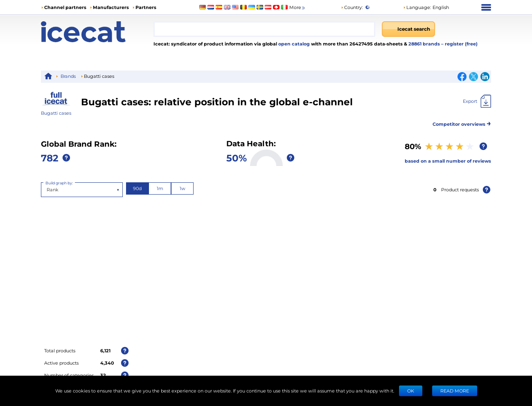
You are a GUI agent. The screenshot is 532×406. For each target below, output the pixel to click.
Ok (411, 391)
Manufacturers (111, 7)
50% (237, 158)
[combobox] (264, 29)
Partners (146, 7)
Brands (68, 76)
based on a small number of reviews (448, 161)
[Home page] (97, 32)
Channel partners (65, 7)
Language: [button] (417, 7)
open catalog (293, 44)
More (298, 8)
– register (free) (459, 44)
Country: (352, 7)
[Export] (477, 101)
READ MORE (455, 391)
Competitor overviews (462, 123)
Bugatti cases (56, 113)
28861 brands (425, 44)
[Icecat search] (408, 29)
